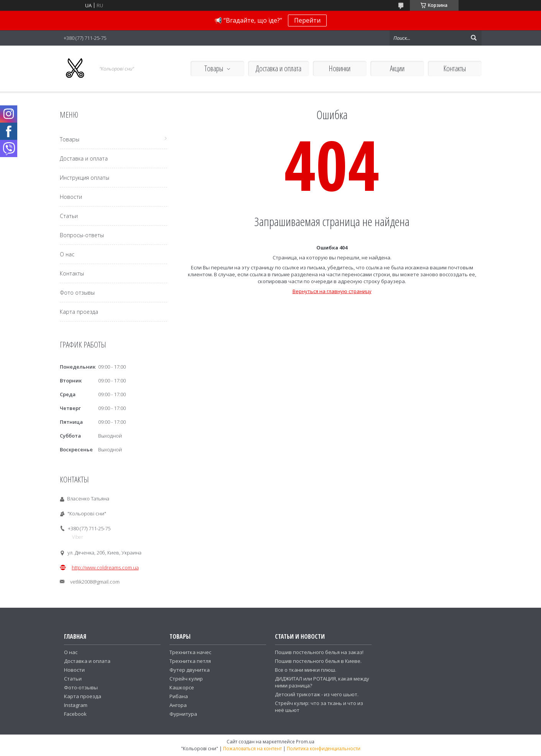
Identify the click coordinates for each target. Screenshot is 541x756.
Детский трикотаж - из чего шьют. (317, 694)
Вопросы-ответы (82, 235)
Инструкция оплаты (85, 178)
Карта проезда (79, 312)
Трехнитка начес (190, 652)
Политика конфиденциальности (324, 749)
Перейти (307, 20)
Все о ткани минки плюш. (306, 670)
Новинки (340, 68)
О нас (67, 254)
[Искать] (474, 38)
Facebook (75, 714)
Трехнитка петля (190, 661)
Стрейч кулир (186, 679)
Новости (71, 197)
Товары (214, 68)
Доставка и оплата (279, 68)
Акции (397, 68)
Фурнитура (183, 714)
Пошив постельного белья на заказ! (319, 652)
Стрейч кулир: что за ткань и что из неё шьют (319, 707)
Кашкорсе (182, 687)
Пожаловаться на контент (252, 749)
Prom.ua (305, 742)
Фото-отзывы (81, 687)
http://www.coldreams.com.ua (105, 567)
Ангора (178, 705)
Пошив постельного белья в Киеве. (318, 661)
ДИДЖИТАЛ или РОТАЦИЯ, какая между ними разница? (322, 682)
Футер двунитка (190, 670)
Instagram (76, 705)
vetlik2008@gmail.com (95, 582)
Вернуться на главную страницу (332, 291)
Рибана (179, 696)
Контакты (455, 68)
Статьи (69, 216)
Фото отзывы (77, 293)
